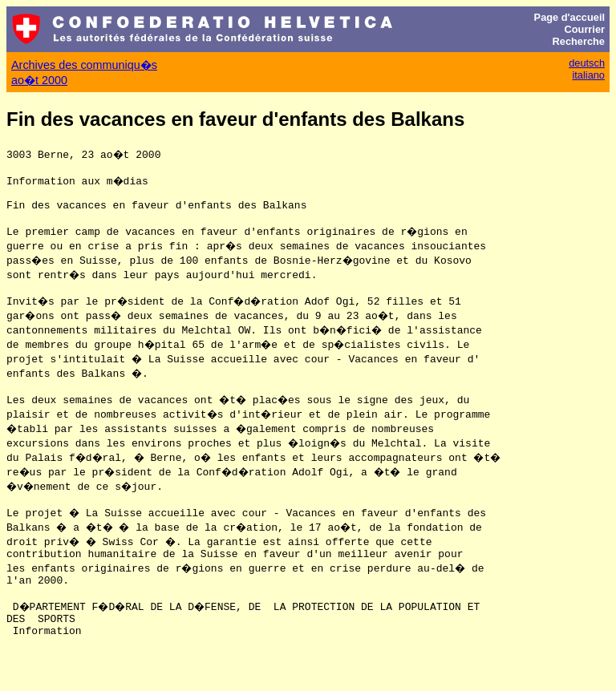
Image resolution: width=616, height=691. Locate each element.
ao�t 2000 (39, 80)
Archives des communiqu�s (84, 65)
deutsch (587, 63)
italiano (588, 75)
